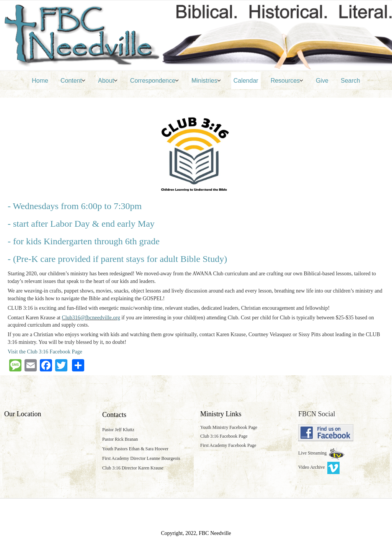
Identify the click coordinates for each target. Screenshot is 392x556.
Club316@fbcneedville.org (91, 318)
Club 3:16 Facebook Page (224, 436)
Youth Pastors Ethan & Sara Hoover (135, 449)
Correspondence (153, 81)
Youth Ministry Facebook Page (229, 427)
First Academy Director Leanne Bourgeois (141, 458)
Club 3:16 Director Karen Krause (133, 468)
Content (71, 81)
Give (322, 81)
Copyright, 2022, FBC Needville (196, 533)
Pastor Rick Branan (120, 439)
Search (350, 81)
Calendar (246, 81)
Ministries (204, 81)
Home (40, 81)
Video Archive (319, 467)
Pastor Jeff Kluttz (118, 430)
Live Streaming (313, 453)
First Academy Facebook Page (228, 445)
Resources (285, 81)
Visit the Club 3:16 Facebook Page (45, 352)
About (106, 81)
